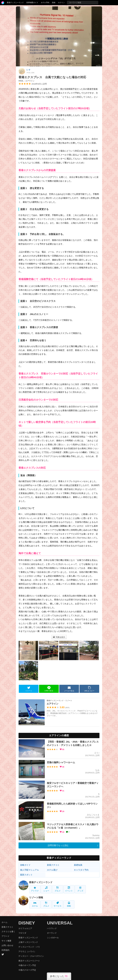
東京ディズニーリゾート (29, 961)
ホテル (35, 904)
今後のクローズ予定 (27, 970)
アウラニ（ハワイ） (27, 951)
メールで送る (69, 689)
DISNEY (27, 923)
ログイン (61, 3)
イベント (69, 889)
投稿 (54, 3)
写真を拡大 (59, 637)
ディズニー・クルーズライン (31, 956)
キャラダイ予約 (81, 870)
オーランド (52, 933)
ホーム (5, 922)
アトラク (35, 889)
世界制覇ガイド (32, 3)
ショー (46, 889)
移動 (69, 904)
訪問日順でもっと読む (58, 845)
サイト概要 (6, 941)
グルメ (58, 889)
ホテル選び (52, 870)
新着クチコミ (53, 865)
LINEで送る (49, 689)
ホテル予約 (45, 3)
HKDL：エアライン (26, 81)
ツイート (29, 689)
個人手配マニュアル (30, 870)
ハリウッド (52, 928)
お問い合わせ (7, 945)
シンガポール (53, 938)
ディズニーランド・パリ (29, 947)
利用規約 (5, 950)
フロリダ (22, 933)
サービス (58, 904)
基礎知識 (78, 865)
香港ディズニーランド (15, 3)
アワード (5, 936)
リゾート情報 (36, 898)
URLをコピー (89, 689)
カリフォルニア (25, 928)
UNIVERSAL (60, 923)
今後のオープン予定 (27, 965)
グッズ (80, 889)
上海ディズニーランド (28, 942)
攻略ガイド (25, 865)
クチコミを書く (8, 931)
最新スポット (26, 875)
